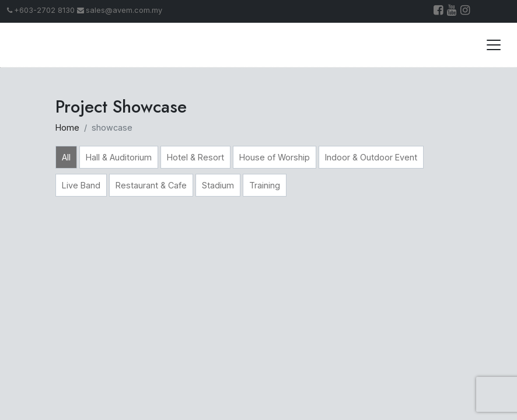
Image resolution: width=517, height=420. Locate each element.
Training (265, 185)
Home (67, 127)
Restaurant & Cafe (151, 185)
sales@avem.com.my (120, 10)
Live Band (81, 185)
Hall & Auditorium (119, 157)
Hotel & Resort (195, 157)
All (66, 157)
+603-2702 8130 (41, 10)
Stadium (218, 185)
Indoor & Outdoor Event (371, 157)
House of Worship (275, 157)
